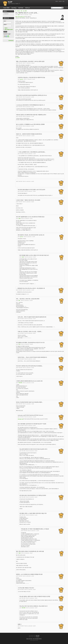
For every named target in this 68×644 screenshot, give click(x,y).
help (63, 1)
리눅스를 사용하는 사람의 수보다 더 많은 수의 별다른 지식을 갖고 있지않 (35, 596)
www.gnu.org (20, 419)
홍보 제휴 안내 (11, 41)
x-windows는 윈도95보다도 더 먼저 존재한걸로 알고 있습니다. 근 (30, 105)
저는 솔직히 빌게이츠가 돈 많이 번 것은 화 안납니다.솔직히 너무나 (33, 449)
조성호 (20, 218)
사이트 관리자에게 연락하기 (37, 639)
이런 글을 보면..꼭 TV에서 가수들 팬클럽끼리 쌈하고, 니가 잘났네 (35, 529)
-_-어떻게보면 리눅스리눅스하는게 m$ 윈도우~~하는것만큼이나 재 (30, 288)
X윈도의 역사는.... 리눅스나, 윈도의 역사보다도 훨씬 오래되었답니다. (32, 357)
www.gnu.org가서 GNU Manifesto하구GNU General (30, 415)
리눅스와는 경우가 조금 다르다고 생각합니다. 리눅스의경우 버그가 (33, 606)
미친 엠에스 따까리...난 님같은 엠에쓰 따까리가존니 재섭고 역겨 (33, 513)
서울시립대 (37, 636)
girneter (22, 79)
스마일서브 (37, 637)
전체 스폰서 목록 (29, 639)
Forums (18, 11)
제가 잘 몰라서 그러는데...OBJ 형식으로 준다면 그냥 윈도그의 (31, 235)
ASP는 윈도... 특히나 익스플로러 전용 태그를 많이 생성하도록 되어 (32, 317)
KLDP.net (27, 8)
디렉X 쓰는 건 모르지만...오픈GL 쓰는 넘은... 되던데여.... (30, 332)
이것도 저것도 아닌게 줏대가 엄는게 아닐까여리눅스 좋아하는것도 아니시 (31, 95)
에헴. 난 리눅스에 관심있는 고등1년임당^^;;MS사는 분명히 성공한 (30, 61)
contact (60, 1)
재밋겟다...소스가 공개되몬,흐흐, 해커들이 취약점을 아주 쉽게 (29, 574)
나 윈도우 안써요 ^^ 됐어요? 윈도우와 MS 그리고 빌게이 (28, 200)
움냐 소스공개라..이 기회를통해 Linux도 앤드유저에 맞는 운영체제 (30, 124)
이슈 (21, 11)
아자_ (19, 300)
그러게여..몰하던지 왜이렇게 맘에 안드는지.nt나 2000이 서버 (29, 381)
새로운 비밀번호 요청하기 (9, 30)
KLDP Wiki (21, 8)
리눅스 (20, 344)
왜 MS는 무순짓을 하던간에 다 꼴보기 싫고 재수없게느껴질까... (29, 402)
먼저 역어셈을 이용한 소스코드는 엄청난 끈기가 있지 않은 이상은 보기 (34, 255)
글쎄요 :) (20, 624)
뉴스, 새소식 (25, 11)
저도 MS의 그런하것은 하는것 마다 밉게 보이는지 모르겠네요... (29, 366)
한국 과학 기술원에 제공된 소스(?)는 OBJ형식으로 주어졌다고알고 (30, 217)
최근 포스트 (6, 14)
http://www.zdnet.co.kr (20, 17)
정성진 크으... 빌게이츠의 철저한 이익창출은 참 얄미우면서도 (29, 134)
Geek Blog (14, 8)
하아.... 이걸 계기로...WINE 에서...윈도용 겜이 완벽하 (28, 299)
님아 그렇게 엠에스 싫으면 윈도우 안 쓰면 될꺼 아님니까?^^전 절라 (32, 424)
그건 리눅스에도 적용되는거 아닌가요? (26, 588)
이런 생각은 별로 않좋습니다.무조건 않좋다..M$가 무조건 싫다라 (31, 190)
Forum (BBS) (6, 8)
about (57, 1)
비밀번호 (5, 25)
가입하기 (6, 28)
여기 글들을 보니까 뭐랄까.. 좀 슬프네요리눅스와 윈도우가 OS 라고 (30, 343)
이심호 (20, 553)
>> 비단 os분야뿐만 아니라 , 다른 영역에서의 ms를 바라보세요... (32, 152)
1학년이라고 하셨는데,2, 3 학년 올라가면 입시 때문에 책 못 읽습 (31, 77)
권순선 (19, 15)
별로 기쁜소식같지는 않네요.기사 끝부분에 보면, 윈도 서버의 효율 (30, 551)
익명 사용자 (20, 383)
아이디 (5, 21)
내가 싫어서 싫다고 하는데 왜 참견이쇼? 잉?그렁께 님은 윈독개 (33, 495)
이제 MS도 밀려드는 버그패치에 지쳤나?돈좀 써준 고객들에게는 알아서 (31, 115)
